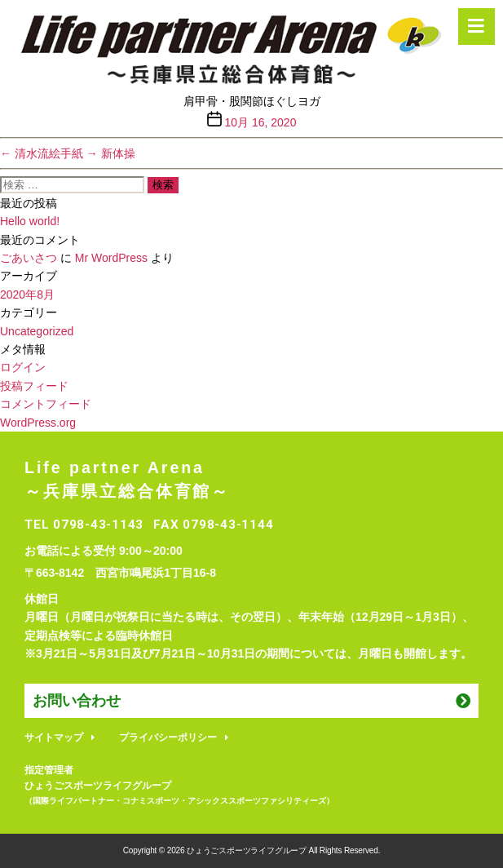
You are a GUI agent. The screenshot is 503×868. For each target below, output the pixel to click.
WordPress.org (38, 423)
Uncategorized (37, 331)
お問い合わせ (77, 701)
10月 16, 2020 (260, 122)
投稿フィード (34, 386)
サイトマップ (54, 737)
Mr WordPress (111, 258)
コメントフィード (46, 404)
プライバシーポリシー (168, 737)
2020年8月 (27, 294)
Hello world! (30, 221)
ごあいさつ (29, 258)
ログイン (23, 367)
